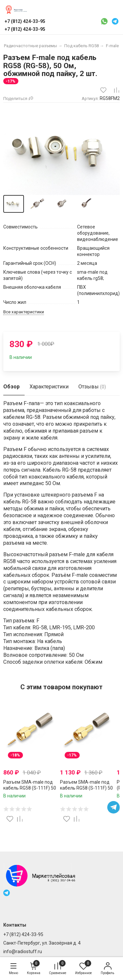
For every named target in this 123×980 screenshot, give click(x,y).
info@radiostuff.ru (23, 951)
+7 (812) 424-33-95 (23, 934)
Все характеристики (24, 312)
